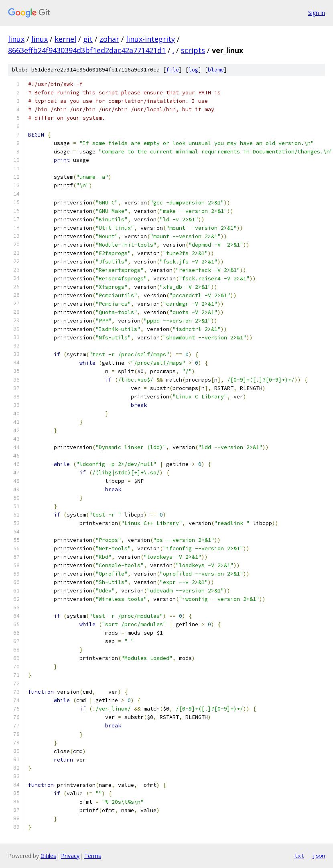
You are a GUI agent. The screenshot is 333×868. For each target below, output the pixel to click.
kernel (65, 39)
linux (16, 39)
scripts (193, 50)
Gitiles (48, 856)
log (193, 70)
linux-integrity (150, 39)
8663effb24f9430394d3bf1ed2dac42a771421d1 (87, 50)
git (88, 39)
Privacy (70, 856)
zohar (109, 39)
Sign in (317, 13)
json (319, 856)
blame (216, 70)
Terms (93, 856)
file (173, 70)
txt (299, 856)
